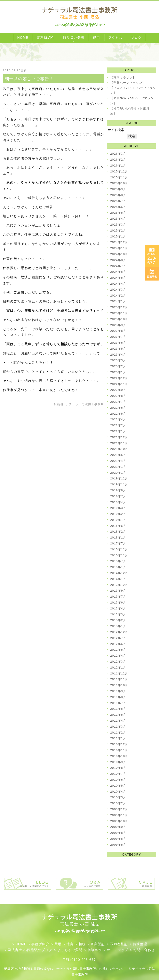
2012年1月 (118, 667)
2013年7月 (118, 597)
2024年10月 (119, 254)
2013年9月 (118, 591)
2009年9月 (118, 827)
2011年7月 (118, 703)
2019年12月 (119, 478)
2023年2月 (118, 366)
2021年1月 (118, 467)
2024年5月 (118, 278)
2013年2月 (118, 620)
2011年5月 (118, 715)
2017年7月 (118, 543)
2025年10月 (119, 183)
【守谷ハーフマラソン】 (128, 83)
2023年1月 (118, 372)
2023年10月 (119, 319)
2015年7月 (118, 561)
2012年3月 (118, 662)
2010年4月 (118, 792)
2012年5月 (118, 650)
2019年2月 (118, 514)
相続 (82, 944)
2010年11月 (119, 750)
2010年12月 (119, 744)
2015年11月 (119, 555)
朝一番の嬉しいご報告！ (29, 79)
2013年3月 (118, 614)
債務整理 (140, 944)
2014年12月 (119, 573)
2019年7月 (118, 496)
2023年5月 (118, 349)
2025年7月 (118, 201)
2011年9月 (118, 691)
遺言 (70, 944)
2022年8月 (118, 396)
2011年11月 (119, 679)
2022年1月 (118, 431)
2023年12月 (119, 307)
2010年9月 (118, 762)
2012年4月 (118, 656)
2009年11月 (119, 815)
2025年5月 (118, 213)
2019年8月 (118, 490)
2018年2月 (118, 532)
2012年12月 (119, 632)
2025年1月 (118, 236)
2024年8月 (118, 260)
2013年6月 (118, 602)
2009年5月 (118, 845)
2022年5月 (118, 414)
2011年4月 (118, 721)
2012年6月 (118, 644)
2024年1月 (118, 301)
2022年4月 (118, 419)
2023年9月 (118, 325)
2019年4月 (118, 502)
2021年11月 (119, 443)
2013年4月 (118, 608)
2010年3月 (118, 797)
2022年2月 (118, 425)
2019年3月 (118, 508)
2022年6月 (118, 408)
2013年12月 (119, 585)
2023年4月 (118, 355)
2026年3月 (118, 154)
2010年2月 (118, 803)
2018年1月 (118, 537)
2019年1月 (118, 520)
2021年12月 (119, 437)
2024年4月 (118, 284)
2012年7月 (118, 638)
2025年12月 (119, 171)
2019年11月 (119, 484)
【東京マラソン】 (123, 78)
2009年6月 (118, 839)
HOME (21, 944)
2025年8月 (118, 195)
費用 (58, 944)
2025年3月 (118, 225)
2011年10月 (119, 685)
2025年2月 (118, 230)
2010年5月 (118, 786)
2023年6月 (118, 343)
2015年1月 (118, 567)
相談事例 (95, 950)
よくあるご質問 (70, 950)
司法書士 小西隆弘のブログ (30, 950)
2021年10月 (119, 449)
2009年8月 (118, 833)
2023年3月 (118, 360)
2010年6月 (118, 780)
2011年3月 (118, 727)
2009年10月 (119, 821)
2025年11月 (119, 177)
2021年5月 (118, 455)
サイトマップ (118, 950)
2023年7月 (118, 337)
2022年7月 (118, 402)
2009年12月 (119, 809)
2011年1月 (118, 738)
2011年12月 (119, 673)
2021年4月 (118, 461)
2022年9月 (118, 390)
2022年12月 (119, 378)
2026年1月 (118, 165)
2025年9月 (118, 189)
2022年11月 (119, 384)
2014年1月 (118, 579)
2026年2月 (118, 160)
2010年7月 (118, 774)
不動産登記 (119, 944)
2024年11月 (119, 248)
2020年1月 (118, 473)
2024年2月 (118, 295)
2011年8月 (118, 697)
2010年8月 (118, 768)
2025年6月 (118, 207)
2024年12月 (119, 242)
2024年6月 (118, 272)
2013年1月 (118, 626)
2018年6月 (118, 526)
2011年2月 (118, 732)
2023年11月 (119, 313)
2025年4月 (118, 219)
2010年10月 (119, 756)
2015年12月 (119, 549)
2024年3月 (118, 290)
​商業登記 (98, 944)
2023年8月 (118, 331)
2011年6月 (118, 709)
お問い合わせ (144, 950)
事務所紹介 (40, 944)
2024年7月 (118, 266)
